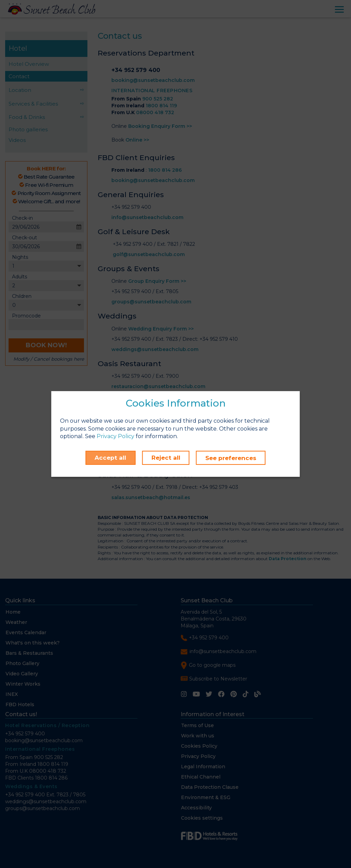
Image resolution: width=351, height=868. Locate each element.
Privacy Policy (116, 437)
